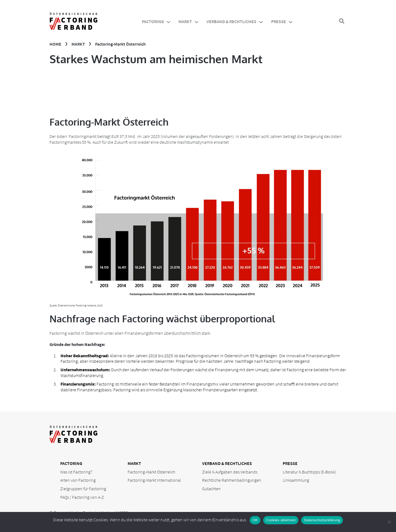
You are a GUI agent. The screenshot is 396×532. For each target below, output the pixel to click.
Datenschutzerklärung (322, 520)
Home (55, 44)
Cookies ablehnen (281, 520)
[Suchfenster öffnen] (342, 21)
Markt (78, 44)
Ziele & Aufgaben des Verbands (230, 472)
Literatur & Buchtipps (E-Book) (309, 472)
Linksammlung (296, 480)
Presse (290, 463)
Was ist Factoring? (76, 472)
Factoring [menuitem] (153, 21)
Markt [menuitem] (185, 21)
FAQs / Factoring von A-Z (82, 497)
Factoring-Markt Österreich (151, 472)
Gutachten (211, 489)
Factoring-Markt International (154, 480)
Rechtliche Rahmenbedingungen (232, 480)
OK (255, 520)
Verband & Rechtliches (227, 463)
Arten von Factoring (78, 480)
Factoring (71, 463)
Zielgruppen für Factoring (83, 489)
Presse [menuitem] (279, 21)
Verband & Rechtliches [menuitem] (231, 21)
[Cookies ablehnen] (389, 522)
